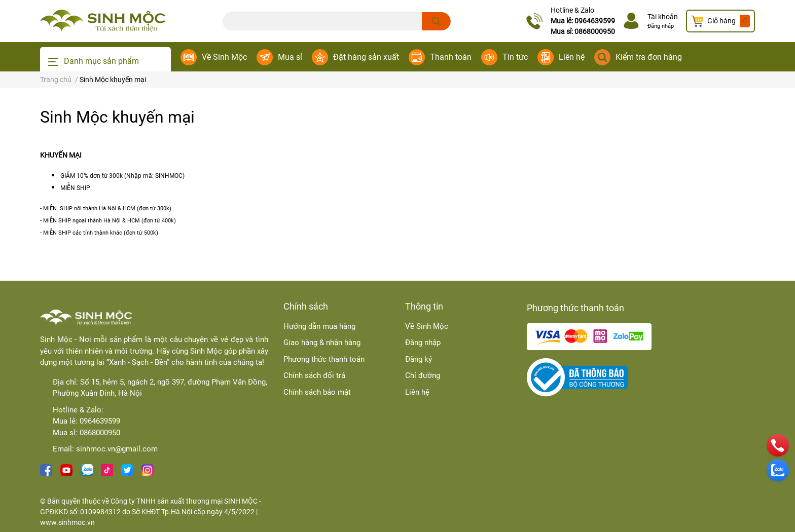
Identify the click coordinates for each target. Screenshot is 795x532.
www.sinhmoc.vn (67, 522)
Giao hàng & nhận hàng (322, 343)
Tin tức (515, 57)
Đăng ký (419, 359)
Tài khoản (663, 17)
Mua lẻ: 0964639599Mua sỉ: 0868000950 (583, 26)
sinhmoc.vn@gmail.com (117, 449)
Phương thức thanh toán (324, 359)
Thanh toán (451, 57)
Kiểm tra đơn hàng (649, 57)
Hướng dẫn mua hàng (319, 326)
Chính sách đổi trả (314, 375)
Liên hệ (572, 57)
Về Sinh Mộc (224, 57)
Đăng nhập (661, 26)
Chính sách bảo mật (317, 392)
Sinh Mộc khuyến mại (117, 117)
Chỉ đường (423, 375)
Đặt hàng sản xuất (366, 57)
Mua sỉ (290, 57)
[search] (436, 21)
